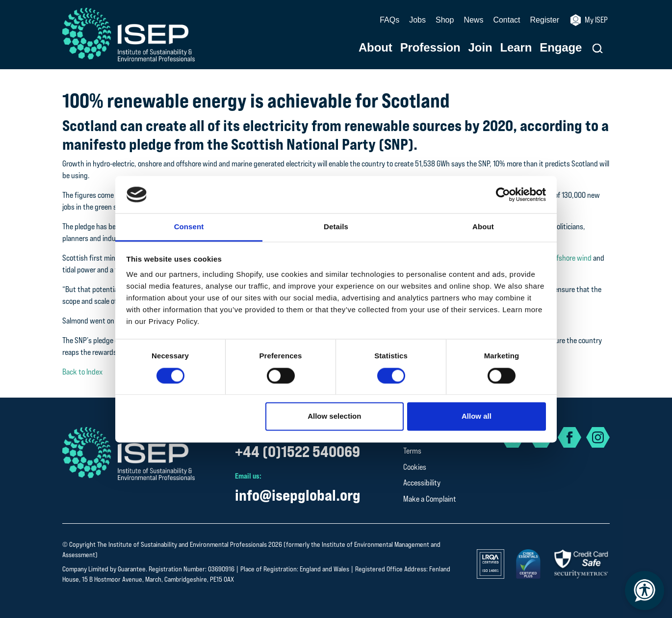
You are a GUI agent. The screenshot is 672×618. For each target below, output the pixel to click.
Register (545, 20)
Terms (412, 451)
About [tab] (483, 227)
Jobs (417, 20)
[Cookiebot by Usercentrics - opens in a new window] (503, 194)
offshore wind (571, 258)
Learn (516, 48)
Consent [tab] (189, 227)
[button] (598, 48)
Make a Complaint (430, 499)
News (473, 20)
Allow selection (334, 416)
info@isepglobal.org (298, 495)
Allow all (477, 416)
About (375, 48)
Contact (506, 20)
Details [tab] (336, 227)
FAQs (389, 20)
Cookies (415, 467)
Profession (430, 48)
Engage (561, 48)
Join (480, 48)
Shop (445, 20)
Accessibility (422, 483)
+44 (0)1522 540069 (297, 451)
